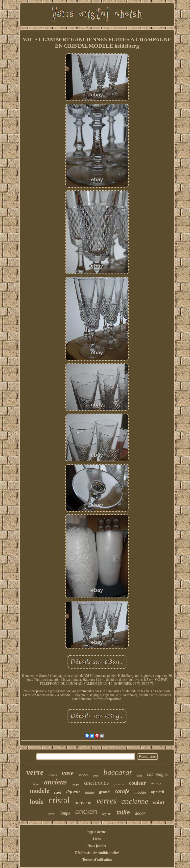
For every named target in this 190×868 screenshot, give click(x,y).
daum (90, 792)
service (83, 775)
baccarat (118, 772)
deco (96, 776)
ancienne (135, 801)
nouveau (83, 803)
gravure (119, 784)
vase (68, 773)
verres (106, 801)
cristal (59, 800)
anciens (55, 782)
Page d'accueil (97, 832)
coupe (75, 785)
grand (104, 792)
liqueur (73, 792)
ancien (86, 811)
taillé (139, 776)
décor (140, 813)
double (156, 784)
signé (36, 784)
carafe (122, 791)
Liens (97, 839)
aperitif (158, 792)
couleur (138, 783)
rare (51, 814)
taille (123, 812)
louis (37, 801)
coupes (53, 775)
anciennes (96, 783)
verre (35, 772)
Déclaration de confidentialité (97, 853)
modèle (140, 792)
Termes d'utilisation (97, 860)
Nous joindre (97, 846)
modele (39, 791)
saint (159, 802)
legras (107, 814)
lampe (65, 813)
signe (58, 793)
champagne (157, 774)
